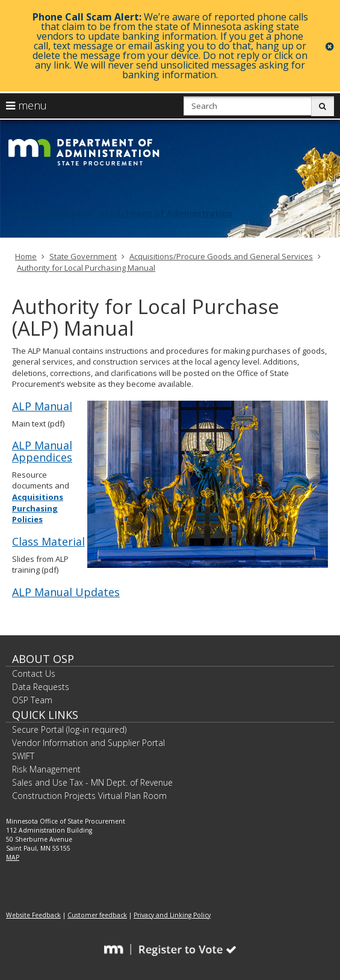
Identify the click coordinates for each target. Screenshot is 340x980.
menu (26, 105)
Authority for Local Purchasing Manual (86, 268)
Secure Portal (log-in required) (69, 729)
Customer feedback (97, 915)
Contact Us (34, 673)
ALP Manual (42, 406)
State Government (83, 256)
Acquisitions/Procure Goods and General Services (221, 256)
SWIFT (23, 756)
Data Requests (41, 687)
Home (26, 256)
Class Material (48, 541)
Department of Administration (165, 213)
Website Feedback (33, 915)
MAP (13, 857)
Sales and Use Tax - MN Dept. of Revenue (92, 782)
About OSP (43, 659)
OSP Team (32, 700)
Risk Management (46, 769)
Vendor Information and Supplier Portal (88, 743)
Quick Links (45, 715)
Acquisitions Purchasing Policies (38, 508)
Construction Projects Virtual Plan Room (89, 796)
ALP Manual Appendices (42, 451)
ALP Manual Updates (66, 592)
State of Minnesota (48, 213)
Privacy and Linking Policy (172, 915)
